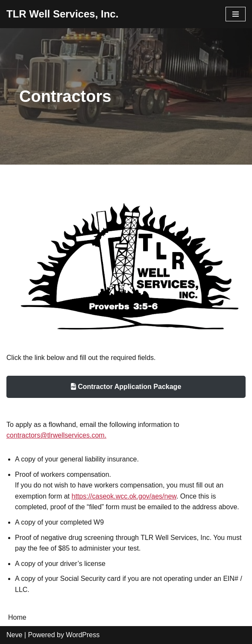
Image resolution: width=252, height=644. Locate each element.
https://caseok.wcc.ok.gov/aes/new (124, 496)
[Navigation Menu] (236, 14)
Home (17, 617)
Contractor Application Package (126, 387)
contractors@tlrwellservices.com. (56, 435)
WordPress (83, 635)
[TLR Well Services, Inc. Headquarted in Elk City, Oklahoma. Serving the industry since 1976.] (62, 14)
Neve (14, 635)
